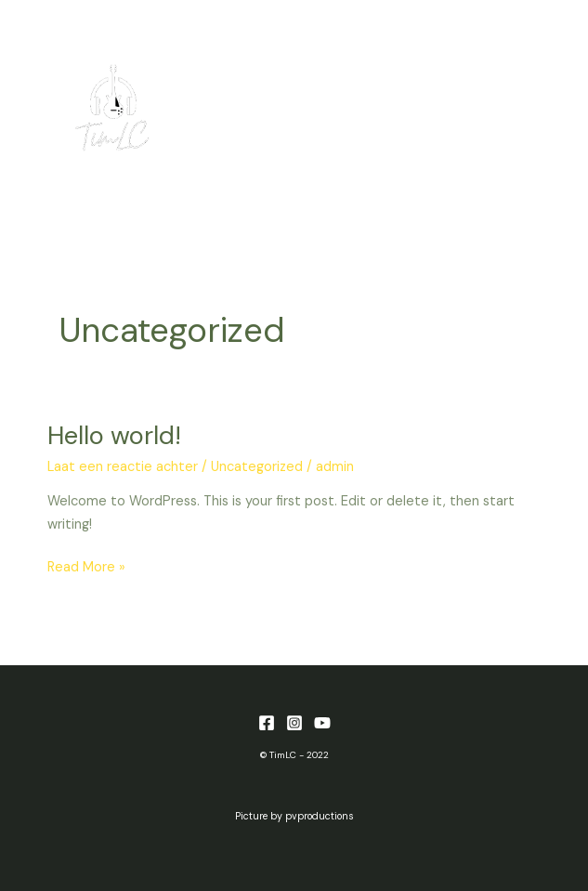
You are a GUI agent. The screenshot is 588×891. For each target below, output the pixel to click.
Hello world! (114, 435)
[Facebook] (267, 723)
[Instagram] (294, 723)
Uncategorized (257, 467)
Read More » (86, 566)
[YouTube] (322, 723)
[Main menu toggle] (527, 108)
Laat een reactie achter (123, 467)
